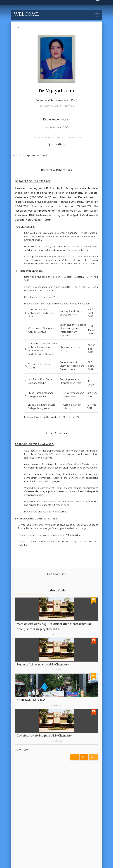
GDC (18, 27)
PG (84, 757)
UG (75, 757)
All (94, 757)
